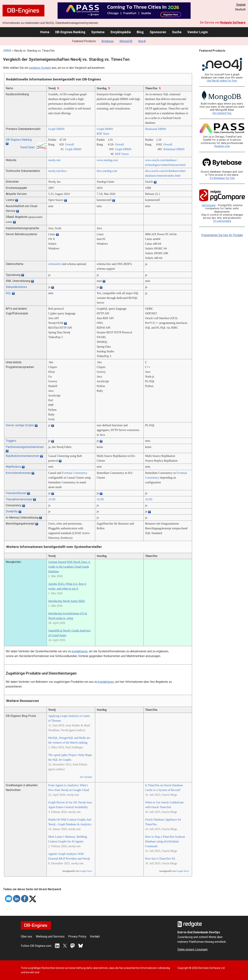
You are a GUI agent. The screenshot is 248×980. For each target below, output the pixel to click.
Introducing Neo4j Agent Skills (67, 601)
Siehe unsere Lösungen (193, 949)
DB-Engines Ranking (70, 32)
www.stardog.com (107, 160)
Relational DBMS (156, 129)
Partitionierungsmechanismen (25, 447)
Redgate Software (233, 23)
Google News (86, 871)
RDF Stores (122, 154)
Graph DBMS (56, 129)
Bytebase (108, 41)
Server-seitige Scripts (20, 425)
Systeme (98, 32)
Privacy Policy (77, 936)
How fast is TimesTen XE (160, 859)
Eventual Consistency (75, 473)
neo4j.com (54, 160)
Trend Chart (27, 147)
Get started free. (222, 113)
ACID (52, 499)
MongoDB (126, 41)
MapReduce (13, 467)
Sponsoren (158, 32)
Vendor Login (198, 32)
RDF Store (103, 134)
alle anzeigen (86, 777)
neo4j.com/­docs (57, 171)
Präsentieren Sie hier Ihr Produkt (222, 235)
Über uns (26, 936)
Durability (12, 511)
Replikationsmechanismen (22, 456)
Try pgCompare (222, 221)
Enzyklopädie (121, 32)
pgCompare (209, 205)
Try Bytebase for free (222, 178)
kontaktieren (80, 651)
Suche (177, 32)
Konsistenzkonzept (18, 473)
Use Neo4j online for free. (222, 81)
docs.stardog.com (107, 171)
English (241, 5)
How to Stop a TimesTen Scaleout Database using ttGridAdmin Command (165, 841)
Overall (69, 144)
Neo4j (142, 41)
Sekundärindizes (16, 287)
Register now (222, 146)
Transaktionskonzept (19, 499)
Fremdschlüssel (16, 493)
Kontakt (95, 936)
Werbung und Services (50, 936)
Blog (140, 32)
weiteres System (40, 68)
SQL (8, 293)
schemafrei (55, 264)
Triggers (11, 441)
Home (45, 32)
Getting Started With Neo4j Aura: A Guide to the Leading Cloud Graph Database (69, 567)
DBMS (7, 51)
